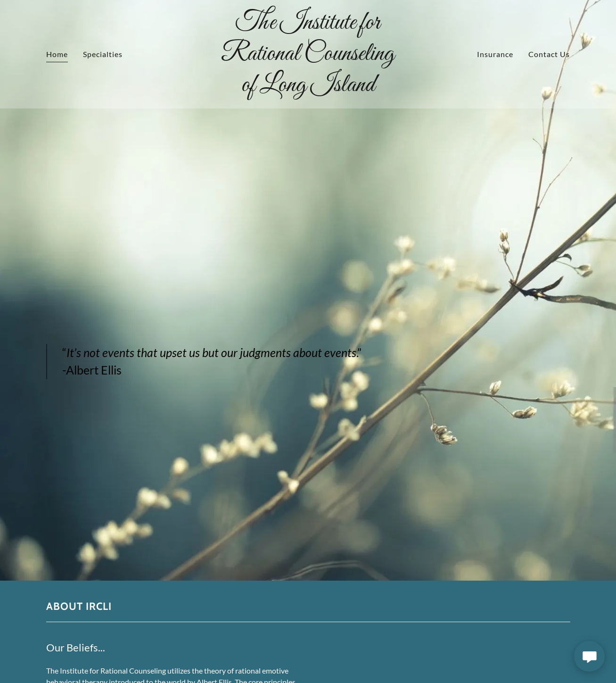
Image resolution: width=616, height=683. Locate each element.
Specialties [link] (103, 54)
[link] (308, 88)
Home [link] (57, 54)
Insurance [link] (495, 54)
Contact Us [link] (549, 54)
